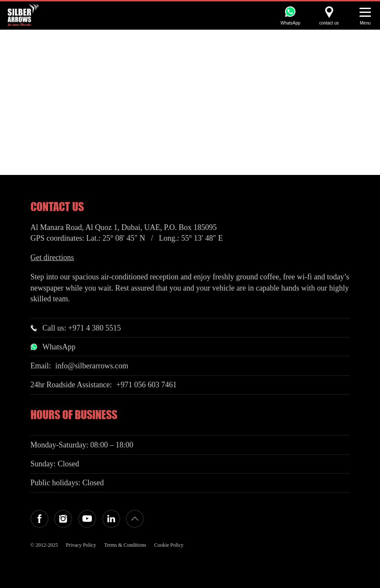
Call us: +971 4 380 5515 (82, 328)
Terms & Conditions (125, 545)
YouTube (87, 519)
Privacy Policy (81, 545)
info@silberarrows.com (92, 366)
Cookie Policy (169, 545)
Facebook (40, 519)
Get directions (52, 257)
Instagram (63, 519)
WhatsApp (59, 347)
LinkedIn (111, 519)
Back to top (135, 519)
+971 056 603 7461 (147, 385)
